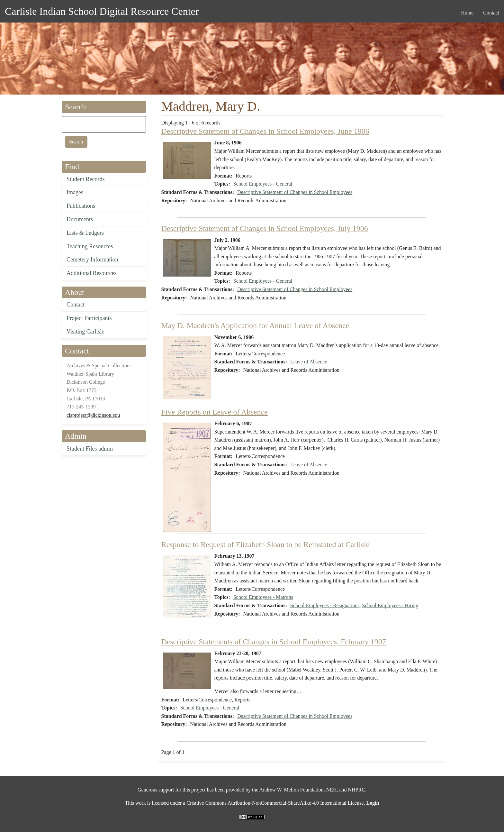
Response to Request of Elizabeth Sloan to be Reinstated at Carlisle (265, 544)
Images (75, 192)
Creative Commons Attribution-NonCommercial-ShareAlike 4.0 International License (275, 803)
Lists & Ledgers (85, 233)
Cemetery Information (92, 260)
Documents (80, 219)
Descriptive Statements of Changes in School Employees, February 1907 (274, 642)
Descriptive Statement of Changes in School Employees (295, 192)
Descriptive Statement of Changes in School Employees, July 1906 (265, 228)
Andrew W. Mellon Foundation (292, 790)
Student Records (86, 179)
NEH (332, 790)
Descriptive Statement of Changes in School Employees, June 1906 (265, 131)
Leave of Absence (309, 362)
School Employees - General (263, 184)
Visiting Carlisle (85, 332)
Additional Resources (91, 273)
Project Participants (89, 318)
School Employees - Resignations (325, 605)
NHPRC (357, 790)
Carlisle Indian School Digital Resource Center (102, 11)
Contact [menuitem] (491, 13)
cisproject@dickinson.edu (93, 415)
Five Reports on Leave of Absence (215, 412)
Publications (81, 206)
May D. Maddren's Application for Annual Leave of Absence (255, 325)
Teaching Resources (90, 246)
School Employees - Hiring (390, 605)
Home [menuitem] (467, 13)
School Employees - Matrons (263, 597)
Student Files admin (90, 449)
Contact (76, 305)
